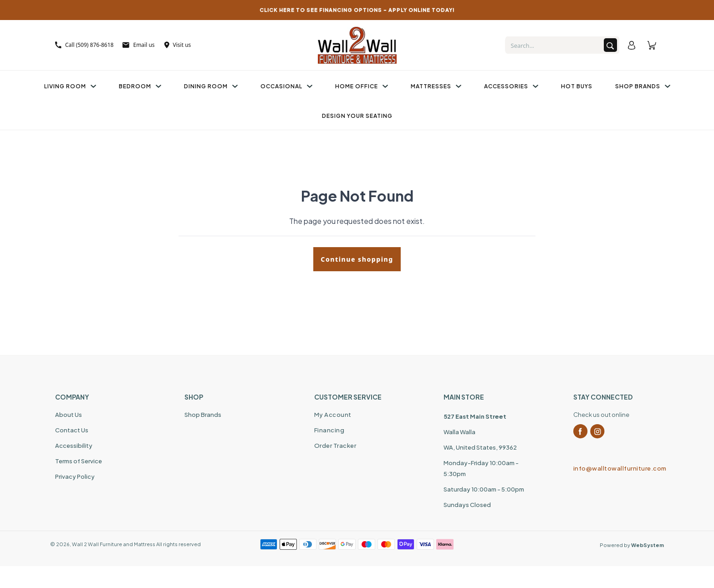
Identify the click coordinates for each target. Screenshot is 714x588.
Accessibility (74, 446)
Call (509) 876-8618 (84, 45)
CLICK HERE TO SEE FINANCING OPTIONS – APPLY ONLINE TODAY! (357, 10)
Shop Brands (643, 86)
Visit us (178, 45)
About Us (69, 415)
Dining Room (211, 86)
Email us (138, 45)
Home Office (362, 86)
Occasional (286, 86)
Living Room (70, 86)
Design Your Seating (357, 116)
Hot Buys (577, 86)
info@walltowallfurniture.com (616, 468)
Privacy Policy (75, 476)
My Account (333, 415)
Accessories (511, 86)
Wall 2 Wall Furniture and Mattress (114, 544)
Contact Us (72, 430)
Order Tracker (335, 446)
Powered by (632, 545)
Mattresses (436, 86)
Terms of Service (79, 461)
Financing (329, 430)
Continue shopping (357, 259)
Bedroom (140, 86)
